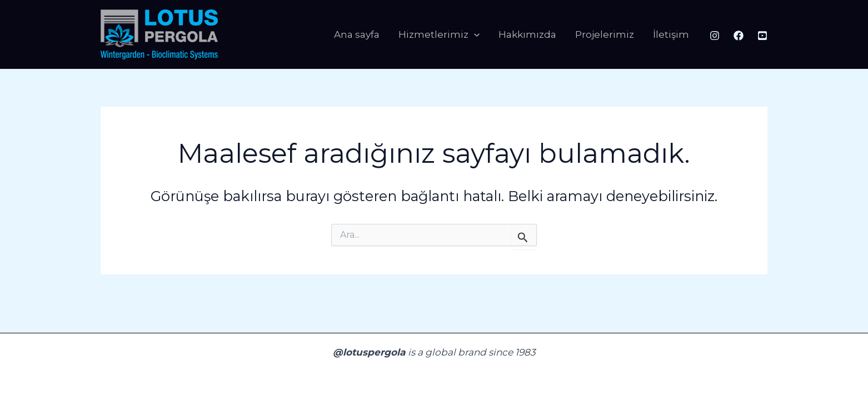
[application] (474, 35)
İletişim (671, 34)
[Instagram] (715, 36)
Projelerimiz (605, 34)
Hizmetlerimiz (439, 35)
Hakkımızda (527, 34)
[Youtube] (762, 36)
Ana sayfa (357, 34)
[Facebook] (739, 36)
